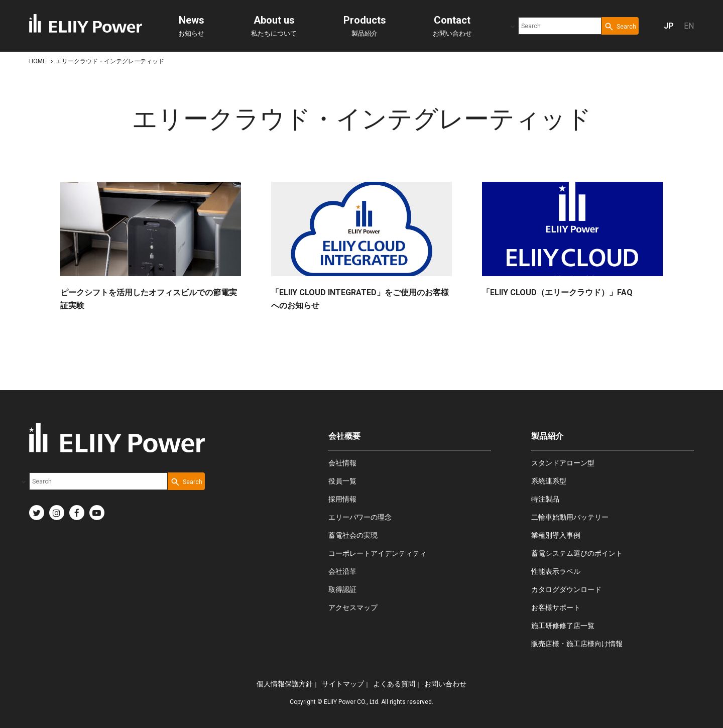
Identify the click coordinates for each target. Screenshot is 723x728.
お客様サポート (556, 608)
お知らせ (191, 26)
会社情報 (342, 463)
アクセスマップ (353, 608)
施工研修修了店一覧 (563, 626)
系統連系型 (549, 481)
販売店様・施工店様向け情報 (577, 644)
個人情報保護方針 (285, 684)
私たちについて (274, 26)
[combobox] (560, 26)
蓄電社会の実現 (353, 535)
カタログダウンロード (566, 589)
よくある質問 (394, 684)
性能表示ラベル (556, 571)
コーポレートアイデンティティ (378, 553)
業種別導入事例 (556, 535)
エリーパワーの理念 (360, 517)
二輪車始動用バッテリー (570, 517)
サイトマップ (343, 684)
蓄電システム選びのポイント (577, 553)
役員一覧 (342, 481)
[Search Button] (620, 26)
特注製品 (545, 499)
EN (689, 26)
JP (669, 26)
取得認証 (342, 589)
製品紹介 (365, 26)
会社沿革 (342, 571)
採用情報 (342, 499)
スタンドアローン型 (563, 463)
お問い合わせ (452, 26)
